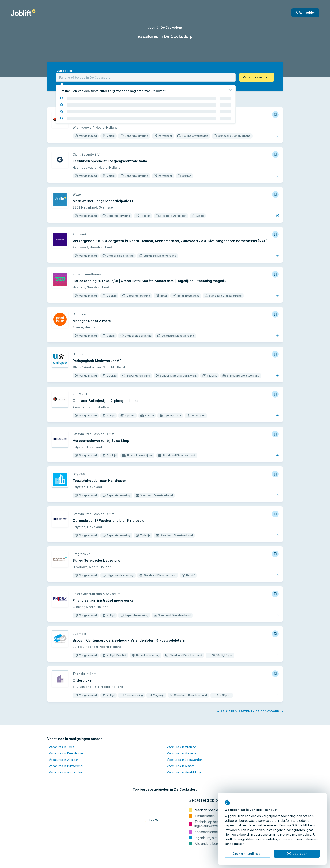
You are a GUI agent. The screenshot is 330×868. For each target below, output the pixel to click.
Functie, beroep (64, 71)
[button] (257, 77)
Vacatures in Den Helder (66, 753)
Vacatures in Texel (62, 747)
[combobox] (146, 77)
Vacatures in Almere (181, 766)
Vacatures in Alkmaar (63, 760)
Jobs (151, 27)
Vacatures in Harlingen (183, 753)
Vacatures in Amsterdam (66, 772)
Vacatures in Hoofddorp (184, 772)
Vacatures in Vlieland (182, 747)
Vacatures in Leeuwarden (185, 760)
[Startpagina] (23, 13)
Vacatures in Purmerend (66, 766)
